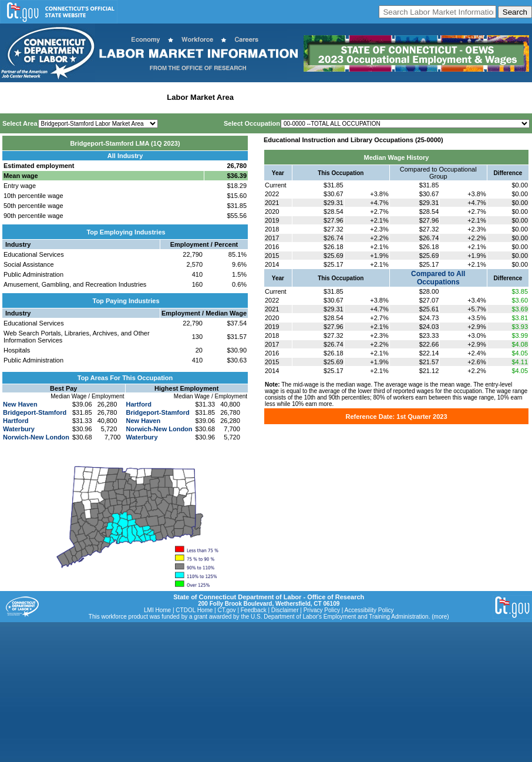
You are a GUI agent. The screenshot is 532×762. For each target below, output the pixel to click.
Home (14, 97)
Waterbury (19, 429)
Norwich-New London (36, 437)
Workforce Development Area (291, 97)
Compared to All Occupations (438, 278)
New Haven (20, 404)
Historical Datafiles (379, 97)
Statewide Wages (61, 97)
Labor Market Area (200, 97)
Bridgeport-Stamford (35, 412)
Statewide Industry (128, 97)
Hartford (16, 421)
